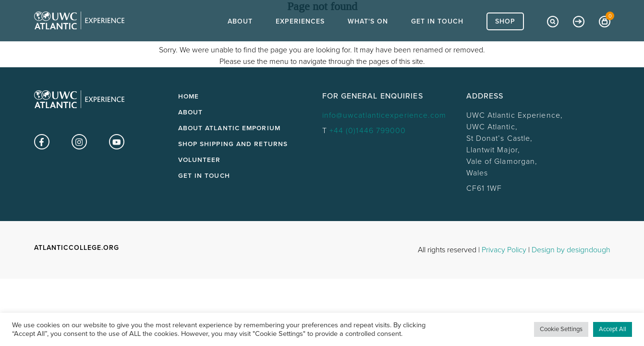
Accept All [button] (613, 329)
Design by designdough (571, 250)
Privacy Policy (504, 250)
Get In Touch (437, 39)
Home (188, 97)
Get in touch (204, 176)
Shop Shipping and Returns (233, 144)
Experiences (300, 39)
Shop (505, 39)
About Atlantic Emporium (229, 128)
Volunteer (200, 160)
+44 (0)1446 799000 (368, 131)
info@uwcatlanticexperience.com (384, 115)
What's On (368, 39)
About (240, 39)
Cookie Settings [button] (561, 329)
